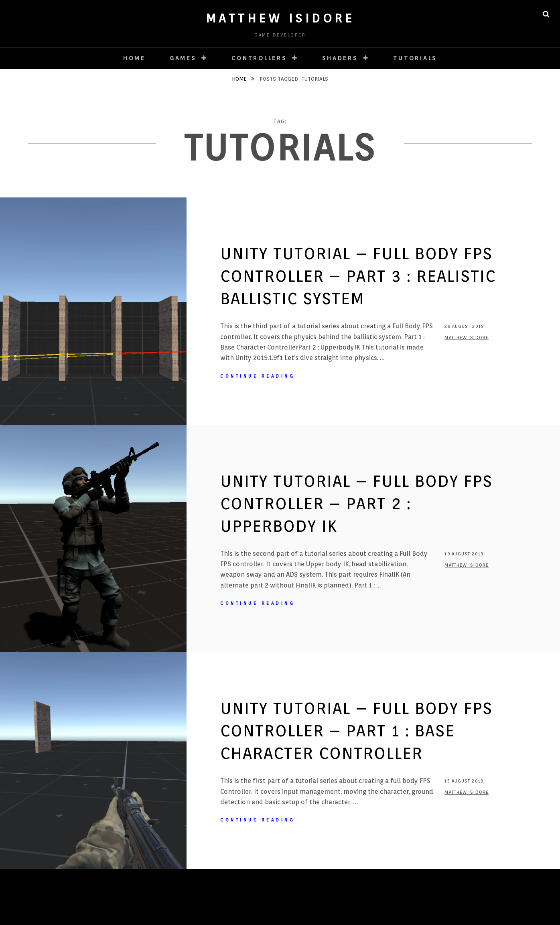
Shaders (340, 58)
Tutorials (415, 58)
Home (240, 79)
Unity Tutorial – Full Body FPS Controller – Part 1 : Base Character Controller (356, 731)
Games (183, 58)
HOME (134, 58)
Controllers (259, 58)
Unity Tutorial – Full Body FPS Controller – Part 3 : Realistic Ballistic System (358, 276)
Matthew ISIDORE (280, 18)
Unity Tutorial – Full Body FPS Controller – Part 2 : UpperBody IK (356, 503)
